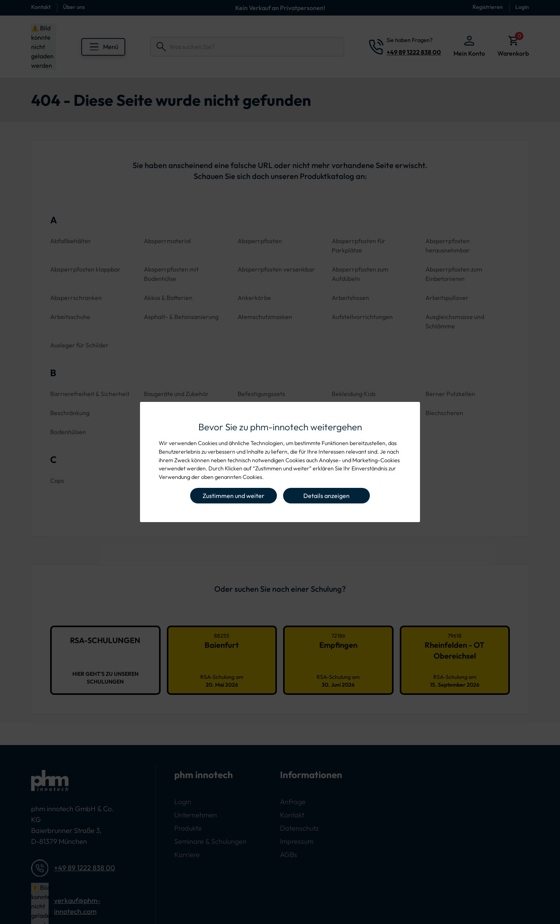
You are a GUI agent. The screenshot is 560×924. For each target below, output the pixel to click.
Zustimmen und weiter (234, 496)
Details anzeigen (326, 496)
